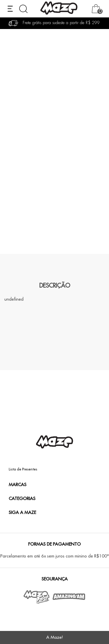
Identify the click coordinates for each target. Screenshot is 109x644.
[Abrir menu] (10, 9)
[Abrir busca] (23, 9)
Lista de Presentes (23, 469)
